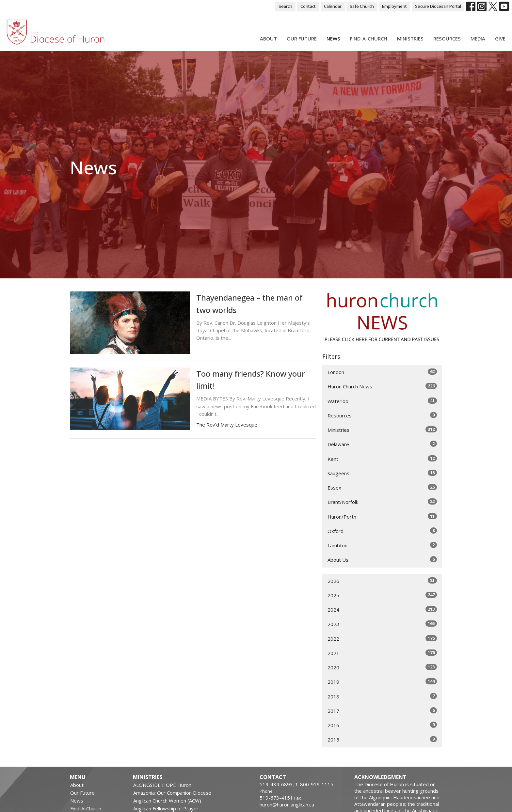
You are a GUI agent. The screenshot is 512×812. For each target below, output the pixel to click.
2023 (382, 624)
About (268, 39)
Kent (382, 459)
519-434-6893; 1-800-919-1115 (296, 784)
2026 (382, 581)
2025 (382, 595)
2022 (382, 639)
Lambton (382, 545)
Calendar (333, 6)
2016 (382, 725)
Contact (308, 6)
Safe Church (362, 6)
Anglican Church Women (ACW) (167, 801)
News (333, 39)
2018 (382, 696)
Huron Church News (382, 386)
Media (478, 39)
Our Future (302, 39)
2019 (382, 682)
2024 (382, 609)
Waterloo (382, 401)
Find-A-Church (369, 39)
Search (285, 6)
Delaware (382, 444)
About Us (382, 560)
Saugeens (382, 473)
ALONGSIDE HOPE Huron (162, 785)
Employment (394, 6)
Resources (447, 39)
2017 (382, 711)
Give (500, 39)
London (382, 372)
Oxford (382, 531)
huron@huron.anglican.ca (287, 804)
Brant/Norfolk (382, 502)
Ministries (410, 39)
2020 (382, 667)
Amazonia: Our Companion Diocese (172, 793)
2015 (382, 739)
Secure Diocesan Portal (438, 6)
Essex (382, 487)
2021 (382, 653)
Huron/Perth (382, 516)
